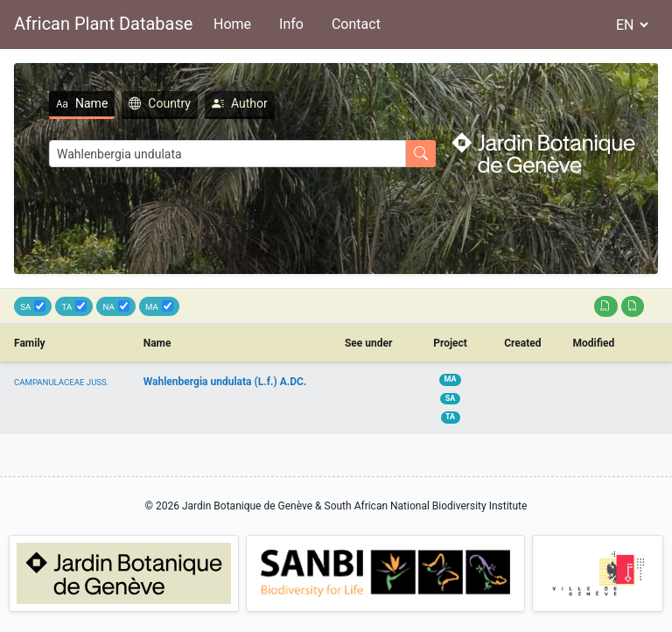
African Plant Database (103, 24)
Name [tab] (82, 103)
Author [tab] (240, 103)
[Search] (227, 154)
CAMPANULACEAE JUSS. (61, 382)
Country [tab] (160, 103)
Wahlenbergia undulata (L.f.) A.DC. (225, 382)
